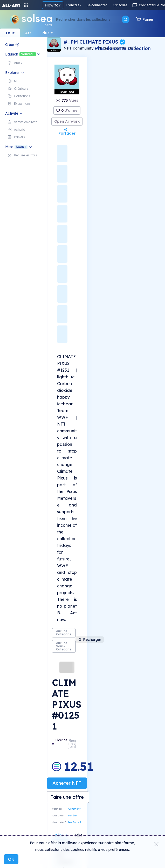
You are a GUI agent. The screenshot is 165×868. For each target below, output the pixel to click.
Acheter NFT (67, 783)
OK (11, 859)
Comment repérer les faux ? (75, 815)
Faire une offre (67, 797)
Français (73, 5)
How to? (53, 5)
